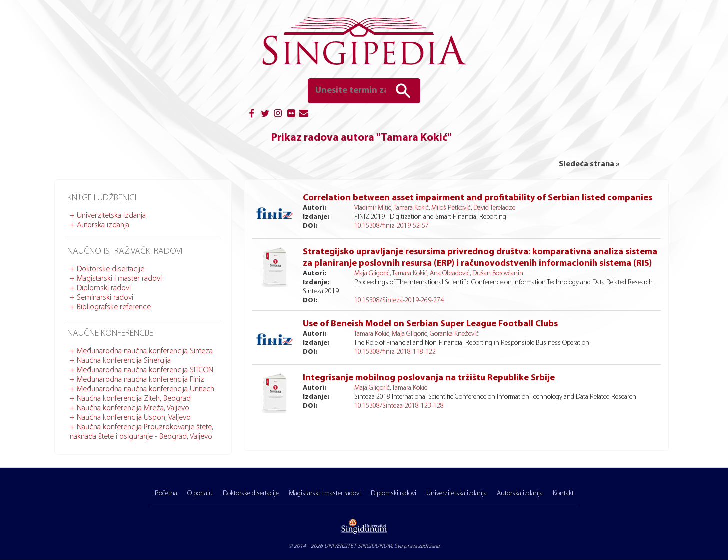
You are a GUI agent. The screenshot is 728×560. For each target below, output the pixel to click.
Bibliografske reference (114, 307)
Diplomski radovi (104, 288)
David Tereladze (494, 208)
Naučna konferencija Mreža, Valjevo (133, 408)
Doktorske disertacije (111, 269)
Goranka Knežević (454, 334)
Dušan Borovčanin (498, 274)
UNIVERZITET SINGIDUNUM (358, 546)
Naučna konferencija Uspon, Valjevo (134, 418)
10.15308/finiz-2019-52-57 (391, 226)
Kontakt (563, 493)
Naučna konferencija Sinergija (124, 361)
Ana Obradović (450, 274)
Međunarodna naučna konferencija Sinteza (145, 351)
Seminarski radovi (105, 298)
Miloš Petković (451, 208)
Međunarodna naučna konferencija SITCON (145, 370)
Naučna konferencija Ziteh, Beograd (134, 399)
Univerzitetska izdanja (111, 216)
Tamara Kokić (411, 208)
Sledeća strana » (589, 164)
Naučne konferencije (110, 333)
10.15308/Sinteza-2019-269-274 (399, 300)
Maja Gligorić (372, 274)
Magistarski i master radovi (119, 279)
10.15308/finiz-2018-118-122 (395, 352)
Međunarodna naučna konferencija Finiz (141, 380)
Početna (166, 493)
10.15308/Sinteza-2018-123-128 (399, 406)
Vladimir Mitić (373, 208)
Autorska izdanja (103, 225)
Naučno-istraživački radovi (125, 252)
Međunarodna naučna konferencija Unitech (146, 389)
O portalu (200, 493)
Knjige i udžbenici (102, 198)
